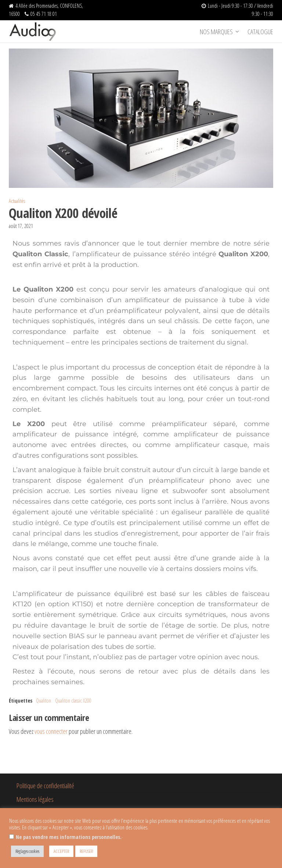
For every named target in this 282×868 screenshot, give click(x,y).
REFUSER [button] (86, 851)
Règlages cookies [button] (27, 851)
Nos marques (216, 32)
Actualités (17, 201)
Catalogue (260, 32)
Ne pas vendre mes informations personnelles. (69, 837)
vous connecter (51, 731)
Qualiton (44, 701)
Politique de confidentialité (45, 786)
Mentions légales (35, 799)
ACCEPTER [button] (61, 851)
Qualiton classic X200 (73, 701)
